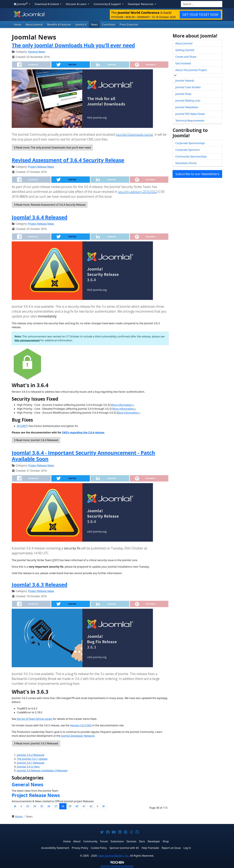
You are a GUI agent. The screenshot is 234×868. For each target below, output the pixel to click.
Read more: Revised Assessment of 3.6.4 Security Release (50, 205)
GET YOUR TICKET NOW (200, 15)
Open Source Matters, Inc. (114, 856)
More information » (122, 405)
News (94, 25)
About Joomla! (34, 25)
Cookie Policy (99, 848)
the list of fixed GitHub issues (34, 719)
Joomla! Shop (183, 94)
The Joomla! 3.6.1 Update (32, 759)
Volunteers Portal (186, 163)
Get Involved (183, 63)
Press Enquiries (129, 25)
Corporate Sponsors (188, 150)
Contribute (109, 25)
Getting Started (185, 50)
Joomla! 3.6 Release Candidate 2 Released (42, 771)
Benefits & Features (59, 25)
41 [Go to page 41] (84, 806)
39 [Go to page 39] (70, 806)
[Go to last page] (104, 806)
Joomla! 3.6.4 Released (39, 217)
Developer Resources (141, 4)
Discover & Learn (76, 4)
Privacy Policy (80, 848)
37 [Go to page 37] (56, 806)
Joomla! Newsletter (187, 107)
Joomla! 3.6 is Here (28, 767)
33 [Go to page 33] (28, 806)
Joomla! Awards (185, 81)
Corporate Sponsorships (190, 143)
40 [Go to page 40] (77, 806)
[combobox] (202, 4)
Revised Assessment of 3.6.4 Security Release (68, 160)
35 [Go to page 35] (42, 806)
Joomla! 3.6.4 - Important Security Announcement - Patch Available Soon (83, 456)
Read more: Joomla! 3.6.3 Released (36, 743)
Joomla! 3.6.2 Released (31, 755)
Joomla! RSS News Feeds (190, 114)
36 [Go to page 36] (49, 806)
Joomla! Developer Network (78, 736)
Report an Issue (171, 848)
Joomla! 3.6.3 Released (39, 585)
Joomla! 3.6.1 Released (31, 763)
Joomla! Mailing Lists (188, 101)
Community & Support (107, 4)
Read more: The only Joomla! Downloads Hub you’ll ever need (52, 148)
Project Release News (41, 167)
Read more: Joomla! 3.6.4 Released (36, 440)
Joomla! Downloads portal (134, 134)
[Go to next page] (97, 806)
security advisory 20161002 (137, 192)
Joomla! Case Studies (188, 87)
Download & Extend (47, 4)
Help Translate (150, 848)
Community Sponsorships (191, 156)
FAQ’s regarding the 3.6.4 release (83, 432)
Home (18, 25)
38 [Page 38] (63, 806)
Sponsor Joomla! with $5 (124, 848)
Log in (187, 848)
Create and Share (186, 57)
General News (37, 52)
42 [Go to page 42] (91, 806)
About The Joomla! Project (191, 70)
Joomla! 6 (81, 25)
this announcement (27, 340)
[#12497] (22, 426)
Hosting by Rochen (117, 866)
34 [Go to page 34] (35, 806)
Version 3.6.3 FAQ (81, 725)
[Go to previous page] (21, 806)
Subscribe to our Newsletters (197, 174)
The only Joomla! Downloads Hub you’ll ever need (73, 45)
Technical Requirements (190, 121)
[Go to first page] (15, 806)
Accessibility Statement (55, 848)
